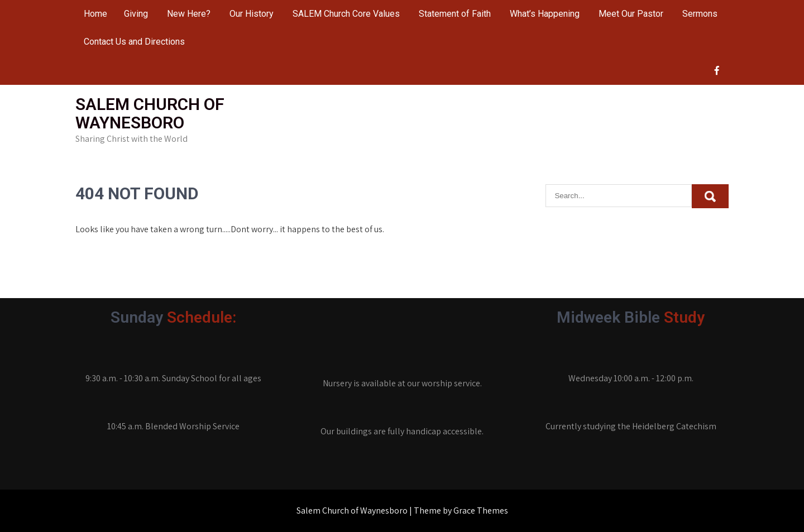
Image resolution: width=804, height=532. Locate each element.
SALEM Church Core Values (346, 14)
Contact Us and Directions (134, 42)
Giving (136, 14)
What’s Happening (545, 14)
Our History (252, 14)
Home (95, 14)
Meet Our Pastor (631, 14)
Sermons (700, 14)
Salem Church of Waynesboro (150, 113)
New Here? (189, 14)
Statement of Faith (455, 14)
